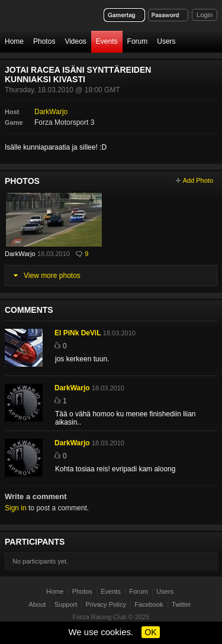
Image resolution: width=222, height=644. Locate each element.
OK (150, 632)
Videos (75, 41)
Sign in (16, 508)
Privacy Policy (106, 604)
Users (166, 41)
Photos (44, 41)
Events (107, 41)
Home (14, 41)
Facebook (149, 604)
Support (66, 604)
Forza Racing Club (100, 617)
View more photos (52, 276)
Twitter (181, 604)
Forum (138, 41)
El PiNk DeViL (78, 333)
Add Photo (198, 180)
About (38, 604)
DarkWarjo (51, 112)
